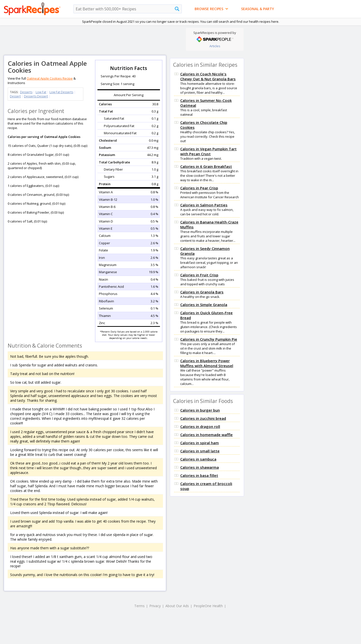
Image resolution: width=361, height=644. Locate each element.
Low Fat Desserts (61, 92)
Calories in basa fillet (199, 475)
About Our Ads (177, 606)
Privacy (155, 606)
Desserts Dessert (36, 96)
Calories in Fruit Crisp (199, 275)
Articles (215, 46)
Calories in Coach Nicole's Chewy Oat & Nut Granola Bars (208, 76)
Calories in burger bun (200, 410)
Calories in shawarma (200, 467)
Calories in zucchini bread (203, 418)
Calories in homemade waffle (206, 435)
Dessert (15, 96)
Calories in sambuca (198, 459)
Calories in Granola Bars (202, 292)
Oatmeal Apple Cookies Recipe (50, 78)
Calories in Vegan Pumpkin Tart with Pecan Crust (208, 151)
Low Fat (41, 92)
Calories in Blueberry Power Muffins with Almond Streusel (207, 363)
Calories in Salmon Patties (204, 205)
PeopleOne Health (208, 606)
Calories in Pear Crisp (199, 188)
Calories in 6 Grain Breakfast (206, 166)
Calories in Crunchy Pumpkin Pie (209, 339)
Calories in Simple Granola (204, 305)
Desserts (26, 92)
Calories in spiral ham (200, 443)
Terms (139, 606)
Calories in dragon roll (200, 426)
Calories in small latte (200, 451)
